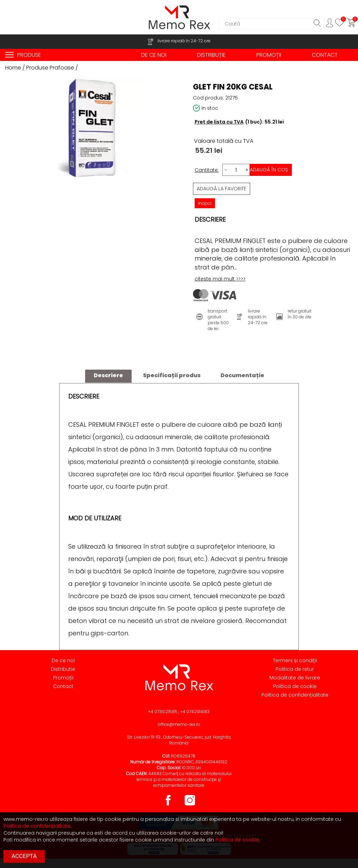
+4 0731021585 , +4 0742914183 (179, 712)
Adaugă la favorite (222, 189)
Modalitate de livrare (295, 678)
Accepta (24, 856)
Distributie (63, 669)
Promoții (63, 678)
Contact (63, 686)
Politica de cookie (295, 686)
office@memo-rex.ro (179, 724)
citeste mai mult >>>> (220, 279)
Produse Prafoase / (52, 68)
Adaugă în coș (269, 170)
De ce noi (63, 660)
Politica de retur (295, 669)
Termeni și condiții (295, 660)
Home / (16, 68)
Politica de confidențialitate (295, 695)
